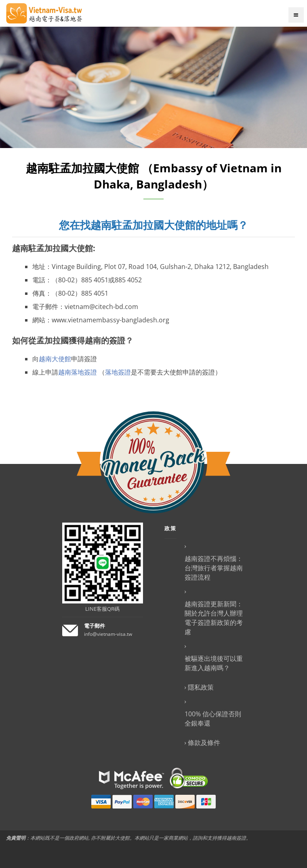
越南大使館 (55, 359)
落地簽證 (118, 372)
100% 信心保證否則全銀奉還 (213, 719)
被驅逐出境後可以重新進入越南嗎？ (214, 663)
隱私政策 (201, 687)
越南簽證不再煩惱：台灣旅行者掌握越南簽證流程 (214, 568)
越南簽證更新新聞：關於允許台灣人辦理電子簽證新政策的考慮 (214, 618)
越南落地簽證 (78, 372)
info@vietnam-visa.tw (108, 634)
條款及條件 (204, 743)
